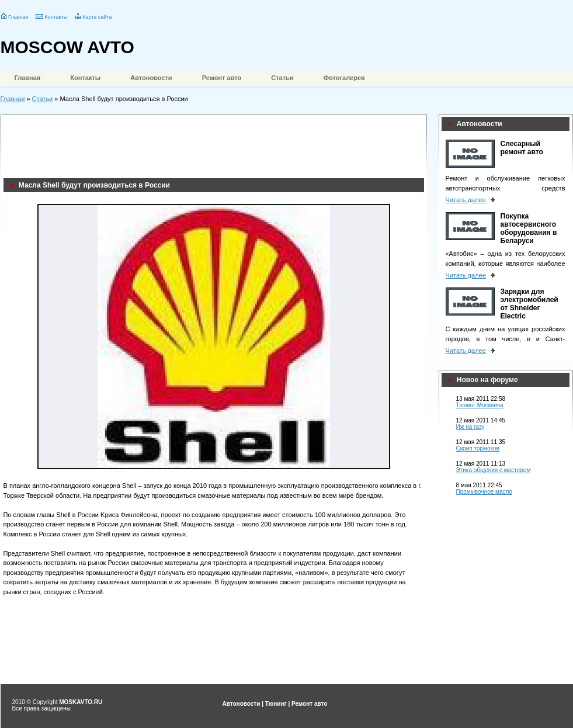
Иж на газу (470, 427)
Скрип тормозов (478, 448)
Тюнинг (276, 704)
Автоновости (151, 78)
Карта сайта (97, 17)
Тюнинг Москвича (480, 405)
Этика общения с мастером (494, 470)
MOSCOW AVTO (67, 47)
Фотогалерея (344, 78)
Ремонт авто (222, 78)
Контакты (56, 17)
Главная (18, 17)
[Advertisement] (216, 143)
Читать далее (466, 200)
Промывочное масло (485, 492)
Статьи (282, 78)
